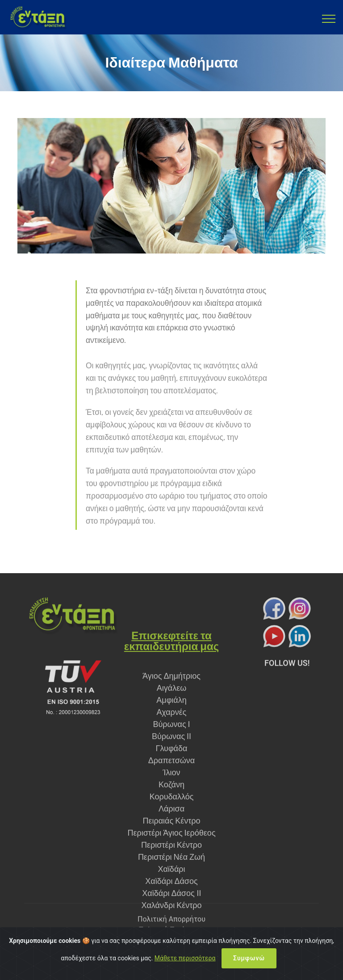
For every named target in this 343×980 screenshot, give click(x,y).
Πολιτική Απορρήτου (171, 926)
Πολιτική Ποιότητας (171, 936)
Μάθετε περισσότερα (185, 968)
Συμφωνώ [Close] (249, 968)
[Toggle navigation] (329, 18)
